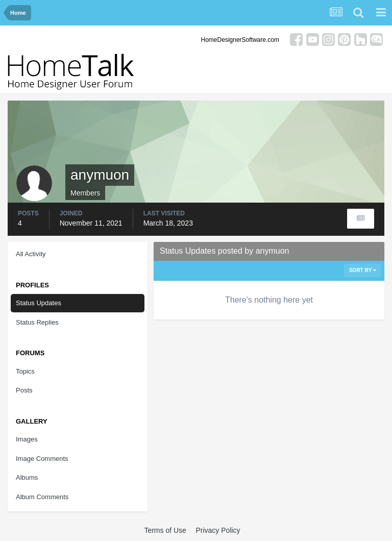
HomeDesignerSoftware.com (240, 40)
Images (27, 439)
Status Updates (39, 303)
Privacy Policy (218, 530)
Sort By (363, 270)
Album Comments (42, 497)
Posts (24, 390)
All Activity (31, 254)
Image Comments (42, 459)
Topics (25, 371)
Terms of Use (165, 530)
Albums (27, 477)
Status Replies (37, 322)
